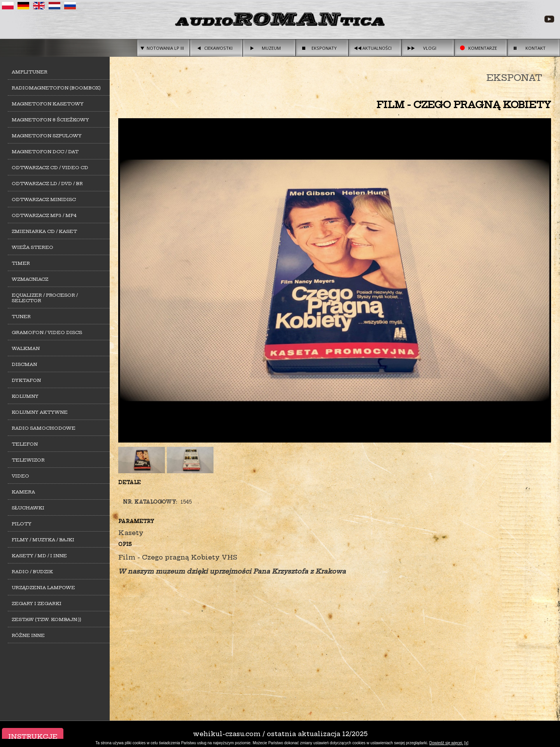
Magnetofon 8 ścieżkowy (50, 120)
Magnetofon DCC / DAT (45, 152)
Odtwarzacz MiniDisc (44, 199)
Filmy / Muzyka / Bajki (43, 540)
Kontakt (535, 48)
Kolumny (25, 396)
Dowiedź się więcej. (446, 743)
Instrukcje (33, 737)
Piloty (22, 524)
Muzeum (271, 48)
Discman (24, 364)
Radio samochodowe (44, 428)
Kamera (23, 492)
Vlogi (430, 48)
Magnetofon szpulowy (47, 136)
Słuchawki (28, 508)
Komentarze (483, 48)
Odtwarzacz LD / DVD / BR (47, 184)
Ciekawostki (218, 48)
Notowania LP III (165, 48)
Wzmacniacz (30, 279)
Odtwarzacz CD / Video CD (50, 168)
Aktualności (377, 48)
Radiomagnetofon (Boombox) (56, 88)
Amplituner (30, 72)
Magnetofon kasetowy (48, 104)
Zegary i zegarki (37, 604)
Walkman (26, 348)
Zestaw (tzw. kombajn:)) (46, 619)
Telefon (25, 444)
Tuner (21, 317)
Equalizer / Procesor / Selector (45, 298)
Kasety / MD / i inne (39, 556)
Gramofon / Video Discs (47, 332)
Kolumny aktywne (40, 412)
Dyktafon (26, 380)
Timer (21, 263)
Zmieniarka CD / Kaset (44, 231)
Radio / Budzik (32, 572)
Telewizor (28, 460)
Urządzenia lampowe (43, 588)
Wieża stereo (32, 247)
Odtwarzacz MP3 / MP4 (44, 215)
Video (20, 476)
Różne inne (28, 635)
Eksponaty (324, 48)
